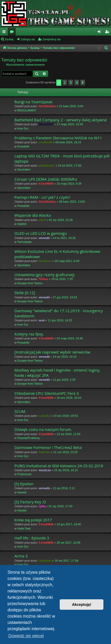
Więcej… (5, 33)
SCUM (20, 411)
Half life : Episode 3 (32, 538)
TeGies (43, 279)
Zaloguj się (28, 39)
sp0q (42, 506)
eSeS (42, 220)
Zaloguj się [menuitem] (100, 33)
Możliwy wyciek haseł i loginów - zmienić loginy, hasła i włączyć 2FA (57, 372)
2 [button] (65, 82)
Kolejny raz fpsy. (29, 334)
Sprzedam (24, 169)
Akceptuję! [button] (82, 605)
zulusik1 (44, 416)
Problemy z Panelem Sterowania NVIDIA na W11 (58, 138)
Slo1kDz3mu (47, 106)
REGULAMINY (27, 110)
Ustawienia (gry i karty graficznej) (44, 275)
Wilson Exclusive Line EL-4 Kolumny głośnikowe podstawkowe (57, 254)
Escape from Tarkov (30, 283)
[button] (83, 83)
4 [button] (77, 82)
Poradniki (23, 146)
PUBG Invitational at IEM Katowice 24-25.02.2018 (59, 466)
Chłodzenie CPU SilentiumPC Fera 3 (47, 393)
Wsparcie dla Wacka (33, 215)
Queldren (45, 261)
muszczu (45, 470)
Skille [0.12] (25, 293)
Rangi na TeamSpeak (33, 102)
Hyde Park (24, 528)
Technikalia (24, 242)
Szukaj (9, 39)
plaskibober (47, 166)
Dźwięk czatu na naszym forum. (43, 429)
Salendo (44, 452)
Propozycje (24, 474)
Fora (13, 33)
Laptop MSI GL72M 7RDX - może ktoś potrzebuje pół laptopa (62, 158)
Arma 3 (21, 556)
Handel (22, 492)
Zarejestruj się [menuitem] (108, 33)
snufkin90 (45, 142)
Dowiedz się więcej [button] (26, 636)
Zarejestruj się (51, 39)
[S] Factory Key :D (30, 502)
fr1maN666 (46, 184)
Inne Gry (23, 128)
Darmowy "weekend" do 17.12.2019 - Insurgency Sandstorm (59, 313)
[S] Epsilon (24, 484)
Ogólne (22, 224)
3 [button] (71, 82)
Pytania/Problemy (29, 438)
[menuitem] (106, 48)
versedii (44, 238)
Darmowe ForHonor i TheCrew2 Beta (48, 447)
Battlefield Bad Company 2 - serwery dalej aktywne (61, 120)
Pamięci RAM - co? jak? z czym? (42, 197)
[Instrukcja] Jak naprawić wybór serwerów (52, 352)
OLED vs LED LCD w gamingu (41, 233)
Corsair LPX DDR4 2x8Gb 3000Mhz (46, 179)
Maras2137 (46, 124)
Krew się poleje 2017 (33, 520)
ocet (42, 320)
